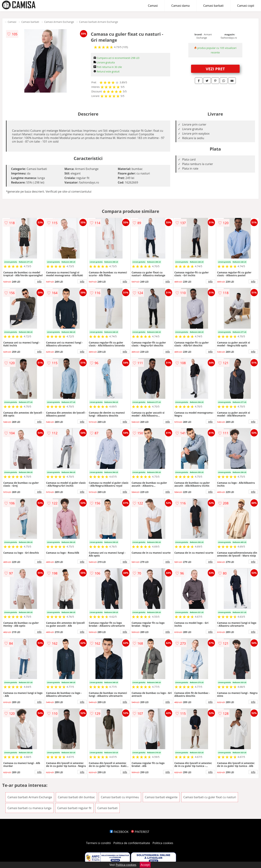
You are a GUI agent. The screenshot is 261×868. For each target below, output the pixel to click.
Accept (145, 865)
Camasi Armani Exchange (59, 22)
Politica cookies (163, 843)
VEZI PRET (215, 69)
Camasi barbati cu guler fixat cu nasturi (210, 797)
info (39, 281)
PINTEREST (140, 832)
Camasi (153, 6)
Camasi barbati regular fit (74, 808)
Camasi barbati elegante (161, 797)
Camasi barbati (213, 6)
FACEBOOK (119, 832)
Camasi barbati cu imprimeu (120, 797)
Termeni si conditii (99, 843)
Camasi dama (180, 6)
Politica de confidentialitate (132, 843)
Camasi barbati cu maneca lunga (29, 808)
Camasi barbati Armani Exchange (99, 22)
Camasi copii (246, 6)
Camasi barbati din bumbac (76, 797)
